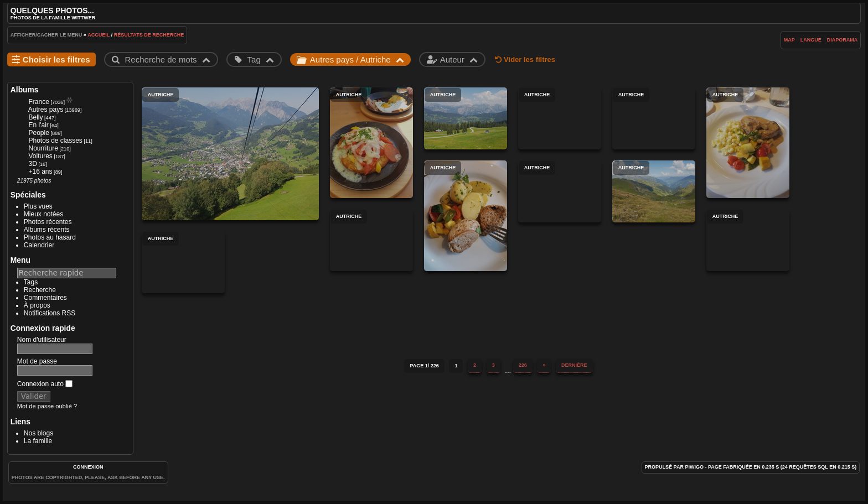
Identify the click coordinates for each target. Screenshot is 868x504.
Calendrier (39, 245)
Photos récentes (48, 222)
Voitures (40, 156)
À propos (37, 305)
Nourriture (43, 148)
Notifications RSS (50, 313)
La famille (38, 441)
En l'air (38, 125)
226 (523, 365)
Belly (35, 117)
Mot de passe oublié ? (47, 406)
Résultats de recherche (149, 35)
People (38, 133)
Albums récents (47, 230)
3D (32, 164)
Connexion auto (45, 384)
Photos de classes (55, 141)
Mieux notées (43, 214)
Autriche (230, 154)
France (38, 102)
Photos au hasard (50, 237)
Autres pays (46, 110)
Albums (25, 90)
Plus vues (38, 206)
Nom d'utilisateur (42, 340)
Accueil (99, 35)
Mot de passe (37, 361)
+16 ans (40, 172)
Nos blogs (38, 433)
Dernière (574, 365)
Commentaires (45, 298)
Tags (31, 282)
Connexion (88, 467)
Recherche (40, 290)
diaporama (843, 40)
